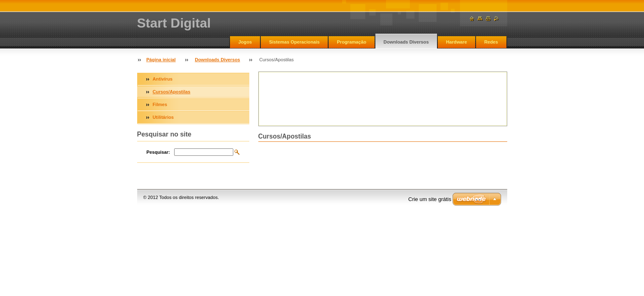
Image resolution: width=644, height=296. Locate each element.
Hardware (457, 42)
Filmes (160, 104)
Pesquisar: (158, 152)
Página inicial (161, 60)
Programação (352, 42)
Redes (491, 42)
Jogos (245, 42)
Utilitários (163, 117)
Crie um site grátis (430, 199)
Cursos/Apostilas (172, 92)
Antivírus (163, 79)
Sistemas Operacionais (294, 42)
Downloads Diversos (406, 42)
